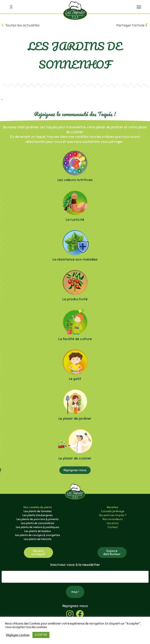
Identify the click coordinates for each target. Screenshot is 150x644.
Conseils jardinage (113, 511)
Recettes (113, 507)
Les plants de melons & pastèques (38, 527)
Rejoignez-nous (75, 470)
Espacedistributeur (112, 553)
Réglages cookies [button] (18, 635)
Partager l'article (132, 25)
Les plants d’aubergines (38, 515)
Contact (113, 527)
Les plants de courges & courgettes (38, 535)
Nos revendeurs (113, 519)
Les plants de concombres (38, 523)
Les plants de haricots (38, 539)
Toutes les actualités (21, 25)
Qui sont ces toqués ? (113, 515)
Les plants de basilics (38, 531)
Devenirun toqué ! (38, 553)
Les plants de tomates (38, 511)
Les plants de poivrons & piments (38, 519)
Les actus (113, 523)
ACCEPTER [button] (41, 635)
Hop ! (75, 592)
